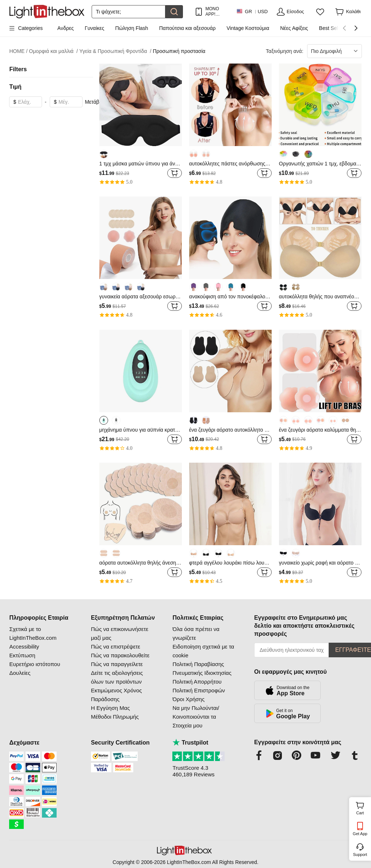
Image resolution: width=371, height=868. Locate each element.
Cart (363, 807)
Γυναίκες (95, 28)
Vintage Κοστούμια (248, 28)
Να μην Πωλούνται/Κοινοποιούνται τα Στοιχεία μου (196, 717)
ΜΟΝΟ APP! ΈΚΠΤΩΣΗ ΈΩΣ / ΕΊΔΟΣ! (217, 12)
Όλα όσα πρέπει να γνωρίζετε (196, 633)
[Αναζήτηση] (129, 12)
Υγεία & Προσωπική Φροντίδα (115, 51)
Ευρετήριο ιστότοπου (35, 664)
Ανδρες (66, 28)
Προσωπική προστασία (179, 51)
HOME (18, 51)
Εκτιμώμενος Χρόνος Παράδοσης (116, 695)
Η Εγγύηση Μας (110, 708)
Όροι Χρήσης (188, 699)
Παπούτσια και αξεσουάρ (188, 28)
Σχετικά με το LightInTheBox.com (33, 633)
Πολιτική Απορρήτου (197, 682)
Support (360, 854)
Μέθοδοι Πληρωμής (115, 717)
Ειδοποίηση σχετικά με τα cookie (203, 651)
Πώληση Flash (132, 28)
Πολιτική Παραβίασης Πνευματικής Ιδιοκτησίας (202, 668)
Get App (360, 834)
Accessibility (24, 647)
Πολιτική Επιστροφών (199, 690)
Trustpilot (190, 743)
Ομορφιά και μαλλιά (53, 51)
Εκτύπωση (22, 655)
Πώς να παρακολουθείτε (120, 655)
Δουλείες (20, 673)
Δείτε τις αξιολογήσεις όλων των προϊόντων (117, 677)
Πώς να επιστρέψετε (116, 647)
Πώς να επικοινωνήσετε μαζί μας (120, 633)
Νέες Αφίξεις (294, 28)
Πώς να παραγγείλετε (117, 664)
